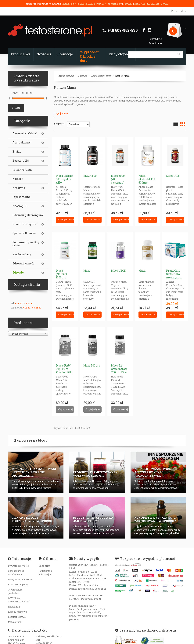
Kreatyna (19, 188)
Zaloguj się (156, 39)
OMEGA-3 (103, 4)
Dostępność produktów (20, 579)
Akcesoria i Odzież (25, 133)
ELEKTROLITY (87, 4)
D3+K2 (165, 4)
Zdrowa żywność (23, 263)
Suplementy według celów (26, 244)
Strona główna (66, 76)
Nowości (44, 54)
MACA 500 (90, 176)
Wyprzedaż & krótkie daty (89, 56)
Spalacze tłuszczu (24, 233)
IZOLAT (128, 4)
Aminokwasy (22, 143)
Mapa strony (15, 622)
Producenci (21, 54)
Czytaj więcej (61, 113)
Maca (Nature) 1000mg (61, 274)
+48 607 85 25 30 (24, 303)
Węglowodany (22, 254)
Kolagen (18, 179)
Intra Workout (22, 170)
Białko (17, 152)
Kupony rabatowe (17, 612)
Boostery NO (21, 161)
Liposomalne (22, 197)
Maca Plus (173, 176)
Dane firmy (45, 566)
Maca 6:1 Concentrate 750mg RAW (119, 369)
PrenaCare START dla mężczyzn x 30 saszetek (174, 276)
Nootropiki (20, 206)
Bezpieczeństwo (17, 617)
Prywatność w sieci (19, 566)
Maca (87, 271)
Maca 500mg (92, 365)
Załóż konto (155, 43)
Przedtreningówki (25, 224)
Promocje (65, 54)
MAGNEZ (140, 4)
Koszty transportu (18, 584)
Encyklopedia (121, 54)
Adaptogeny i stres (101, 76)
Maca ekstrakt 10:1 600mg (147, 179)
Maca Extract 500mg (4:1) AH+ (65, 179)
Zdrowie (83, 76)
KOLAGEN (153, 4)
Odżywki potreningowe (28, 215)
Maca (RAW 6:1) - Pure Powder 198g (64, 369)
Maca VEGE (118, 271)
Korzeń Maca (122, 76)
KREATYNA (70, 4)
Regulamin (14, 607)
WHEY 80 (116, 4)
